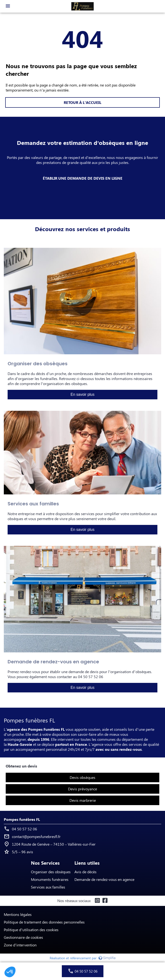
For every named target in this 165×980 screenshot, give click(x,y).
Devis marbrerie (83, 800)
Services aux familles (48, 887)
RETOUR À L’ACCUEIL (82, 102)
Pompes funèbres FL (22, 819)
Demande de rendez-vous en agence (104, 879)
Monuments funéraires (50, 879)
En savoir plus (83, 394)
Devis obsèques (82, 777)
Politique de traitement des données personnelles (44, 922)
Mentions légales (18, 914)
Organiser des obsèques (51, 872)
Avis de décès (85, 872)
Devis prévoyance (82, 789)
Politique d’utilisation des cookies (31, 930)
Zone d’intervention (20, 945)
